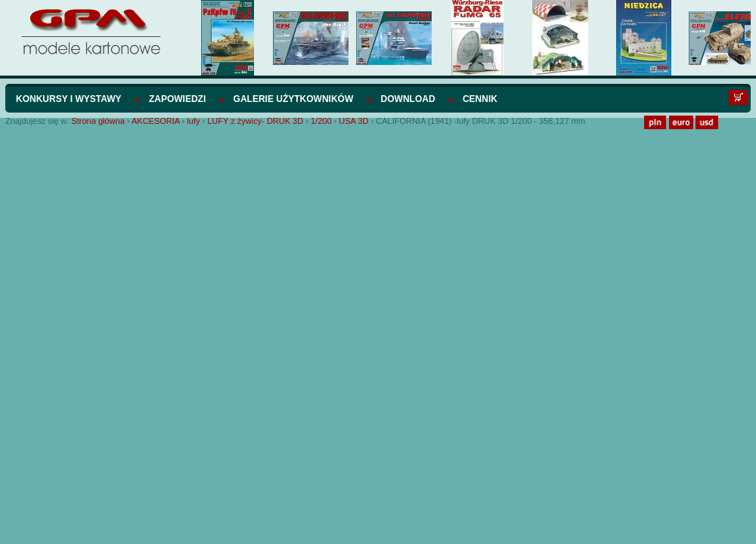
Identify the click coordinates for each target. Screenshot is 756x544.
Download (408, 99)
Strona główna (98, 121)
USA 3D (353, 121)
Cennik (480, 99)
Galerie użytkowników (294, 99)
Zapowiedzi (177, 99)
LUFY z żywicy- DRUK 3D (255, 121)
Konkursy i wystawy (69, 99)
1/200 (321, 121)
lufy (193, 121)
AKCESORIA (156, 121)
